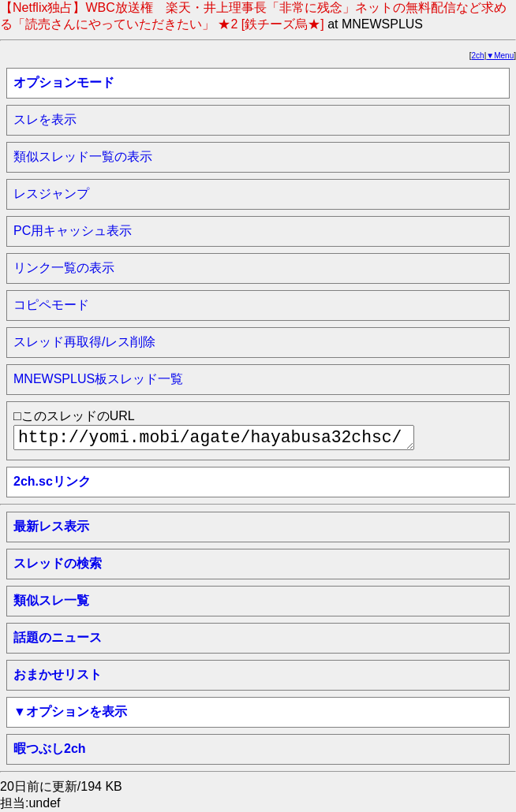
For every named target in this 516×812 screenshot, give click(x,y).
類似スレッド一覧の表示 (83, 156)
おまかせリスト (58, 674)
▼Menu (500, 56)
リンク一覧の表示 (64, 268)
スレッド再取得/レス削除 (84, 342)
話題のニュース (58, 637)
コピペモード (51, 305)
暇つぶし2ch (50, 749)
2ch (478, 56)
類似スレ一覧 (51, 600)
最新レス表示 (51, 526)
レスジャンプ (51, 194)
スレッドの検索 (58, 563)
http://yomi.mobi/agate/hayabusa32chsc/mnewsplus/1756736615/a (214, 438)
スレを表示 (45, 119)
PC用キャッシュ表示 (73, 231)
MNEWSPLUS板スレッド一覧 (98, 379)
